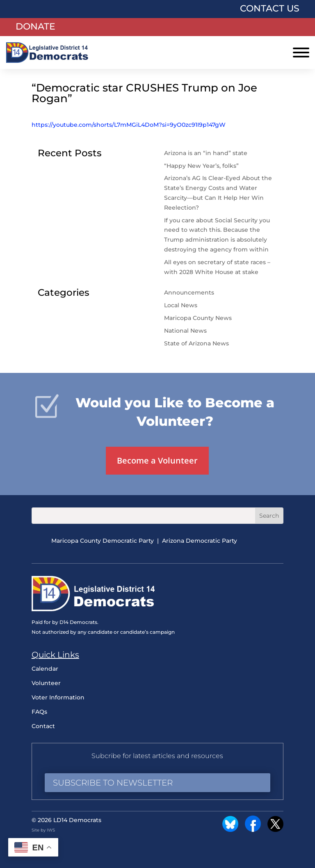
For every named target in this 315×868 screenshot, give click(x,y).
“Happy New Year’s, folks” (202, 166)
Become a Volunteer (157, 460)
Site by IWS (43, 830)
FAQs (39, 712)
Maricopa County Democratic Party (103, 541)
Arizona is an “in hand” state (206, 153)
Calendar (45, 669)
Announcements (189, 292)
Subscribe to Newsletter (113, 783)
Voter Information (58, 697)
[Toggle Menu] (301, 53)
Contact (43, 726)
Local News (181, 305)
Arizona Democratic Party (200, 541)
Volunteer (46, 683)
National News (185, 331)
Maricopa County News (198, 318)
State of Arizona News (196, 343)
